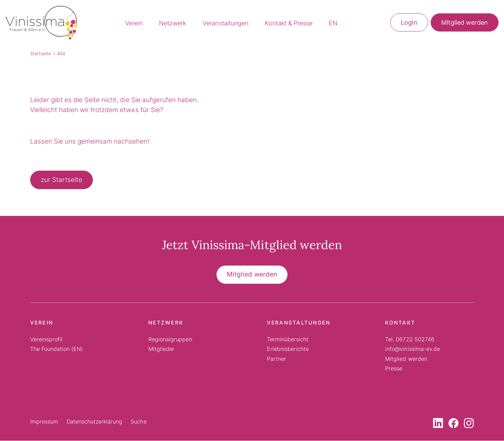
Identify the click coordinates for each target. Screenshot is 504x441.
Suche (138, 422)
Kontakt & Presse (289, 23)
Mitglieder (161, 349)
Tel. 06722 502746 (410, 340)
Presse (394, 369)
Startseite (41, 54)
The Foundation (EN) (57, 349)
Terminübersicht (288, 340)
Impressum (44, 422)
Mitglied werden (465, 23)
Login (409, 23)
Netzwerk (173, 23)
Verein (134, 23)
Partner (276, 359)
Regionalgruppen (170, 340)
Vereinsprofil (46, 340)
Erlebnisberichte (288, 349)
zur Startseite (62, 180)
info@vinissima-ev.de (413, 349)
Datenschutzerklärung (95, 422)
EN (333, 23)
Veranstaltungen (225, 23)
